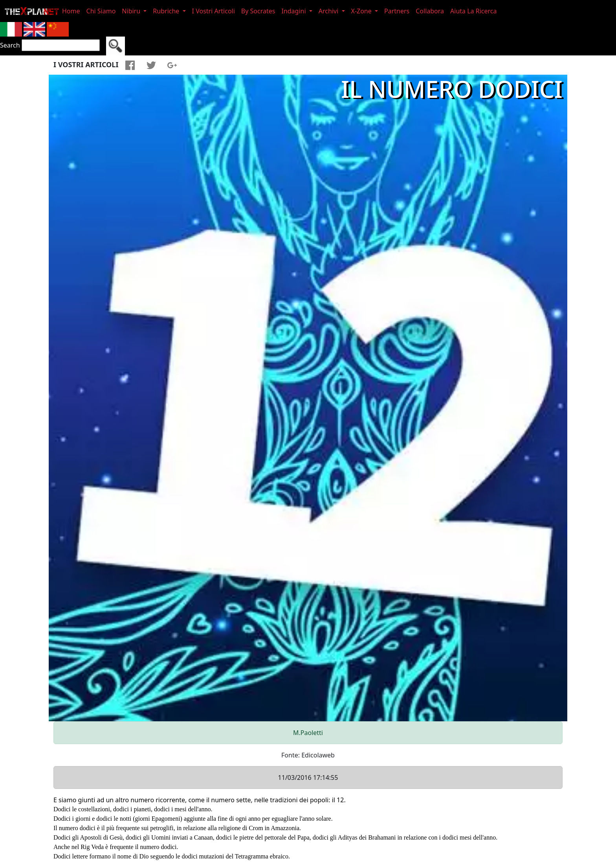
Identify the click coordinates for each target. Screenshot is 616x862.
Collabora (430, 11)
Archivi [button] (329, 11)
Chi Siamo (101, 11)
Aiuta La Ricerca (473, 11)
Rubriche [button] (167, 11)
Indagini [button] (294, 11)
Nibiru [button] (132, 11)
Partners (397, 11)
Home (71, 11)
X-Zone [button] (362, 11)
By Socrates (258, 11)
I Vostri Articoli (214, 11)
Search (10, 45)
